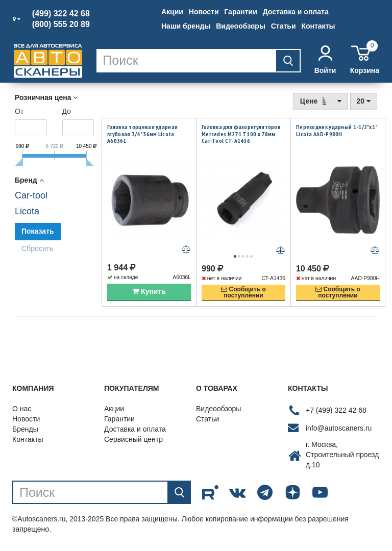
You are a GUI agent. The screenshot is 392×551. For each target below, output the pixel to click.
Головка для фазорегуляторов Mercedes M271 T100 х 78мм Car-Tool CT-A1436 (241, 134)
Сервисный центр (133, 440)
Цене (321, 101)
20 (364, 101)
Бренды (25, 430)
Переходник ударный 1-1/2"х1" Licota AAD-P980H (336, 130)
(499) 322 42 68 (61, 14)
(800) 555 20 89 (61, 24)
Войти (325, 60)
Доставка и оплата (296, 12)
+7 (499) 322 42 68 (336, 411)
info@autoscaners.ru (339, 429)
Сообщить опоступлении (243, 293)
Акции (172, 12)
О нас (22, 410)
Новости (204, 12)
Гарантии (240, 12)
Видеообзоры (241, 26)
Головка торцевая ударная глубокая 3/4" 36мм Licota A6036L (142, 134)
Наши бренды (186, 26)
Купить (149, 292)
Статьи (284, 26)
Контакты (318, 26)
